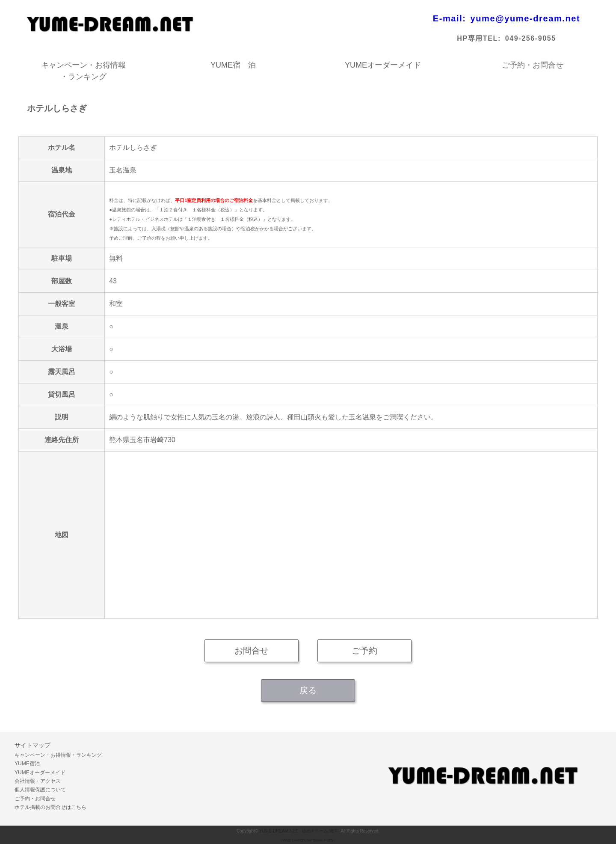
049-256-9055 (531, 38)
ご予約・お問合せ (533, 65)
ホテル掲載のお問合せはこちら (50, 807)
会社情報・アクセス (38, 781)
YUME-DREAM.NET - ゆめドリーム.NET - (300, 831)
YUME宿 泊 (233, 65)
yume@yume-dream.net (526, 18)
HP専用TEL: (479, 38)
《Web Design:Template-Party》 (308, 840)
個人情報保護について (40, 790)
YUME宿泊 (27, 764)
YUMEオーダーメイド (383, 65)
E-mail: (450, 18)
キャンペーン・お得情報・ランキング (83, 66)
